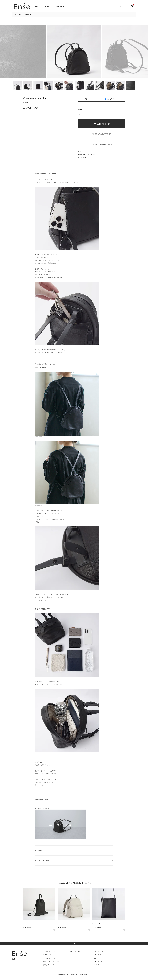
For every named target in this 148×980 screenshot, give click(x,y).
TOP (15, 14)
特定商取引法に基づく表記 (87, 154)
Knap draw (26, 924)
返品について (82, 151)
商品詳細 (38, 851)
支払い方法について (49, 958)
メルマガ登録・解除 (74, 951)
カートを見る (98, 962)
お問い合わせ (98, 965)
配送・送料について (49, 951)
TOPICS (47, 6)
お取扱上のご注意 (42, 861)
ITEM (36, 6)
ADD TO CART (102, 124)
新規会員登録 (98, 955)
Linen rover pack (63, 924)
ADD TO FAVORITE (102, 134)
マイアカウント (98, 951)
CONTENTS (60, 6)
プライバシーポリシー (50, 965)
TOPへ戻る (74, 944)
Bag (21, 14)
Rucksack (28, 14)
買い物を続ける (83, 157)
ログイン (96, 958)
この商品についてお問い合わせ (102, 145)
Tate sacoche (97, 924)
